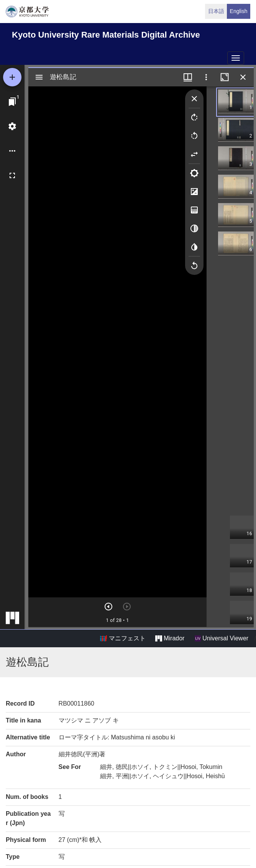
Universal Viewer (222, 638)
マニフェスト (123, 638)
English (239, 11)
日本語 (216, 11)
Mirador (170, 638)
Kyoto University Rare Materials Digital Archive (106, 35)
